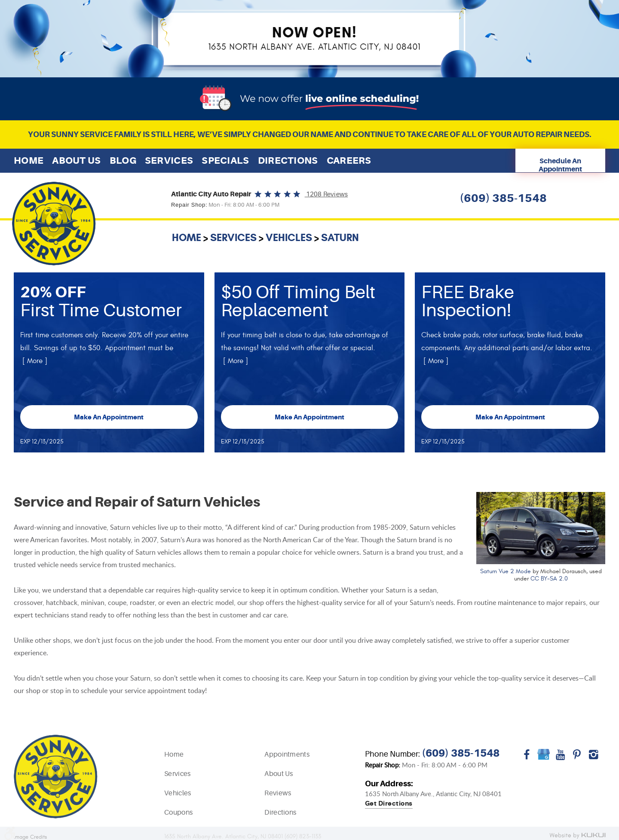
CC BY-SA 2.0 (549, 579)
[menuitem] (29, 160)
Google (544, 758)
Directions (288, 160)
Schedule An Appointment (560, 165)
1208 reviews (326, 194)
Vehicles (289, 238)
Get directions (389, 804)
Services (169, 160)
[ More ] (35, 361)
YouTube (560, 758)
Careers (349, 160)
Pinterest (577, 758)
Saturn (340, 238)
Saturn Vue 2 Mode (506, 571)
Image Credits (30, 837)
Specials (225, 160)
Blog (123, 160)
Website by (577, 836)
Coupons (178, 813)
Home (29, 160)
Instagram (594, 758)
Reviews (278, 793)
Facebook (527, 758)
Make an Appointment (109, 417)
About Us (76, 160)
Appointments (287, 754)
